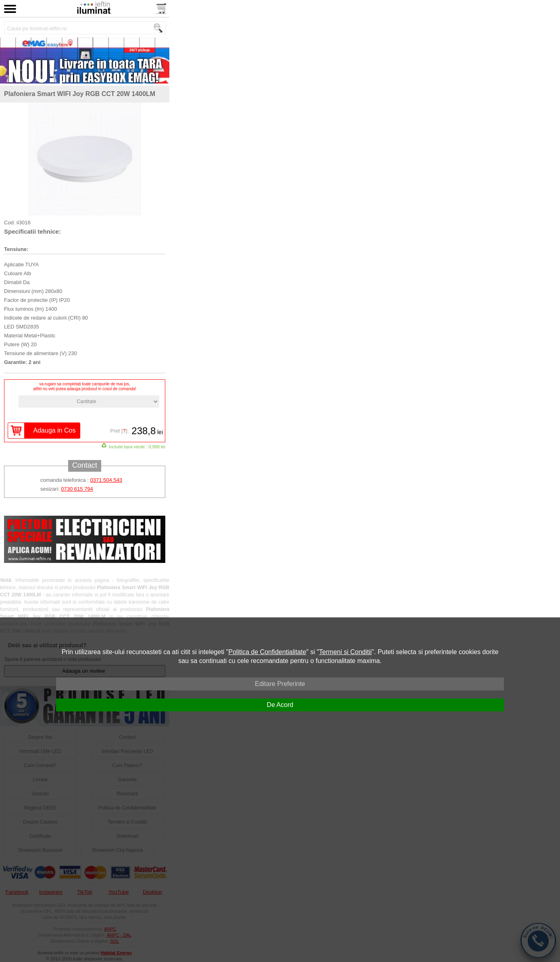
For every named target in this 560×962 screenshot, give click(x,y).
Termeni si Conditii (345, 652)
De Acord (280, 705)
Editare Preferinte (280, 684)
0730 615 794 (77, 489)
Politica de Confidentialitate (268, 652)
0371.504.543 (106, 480)
